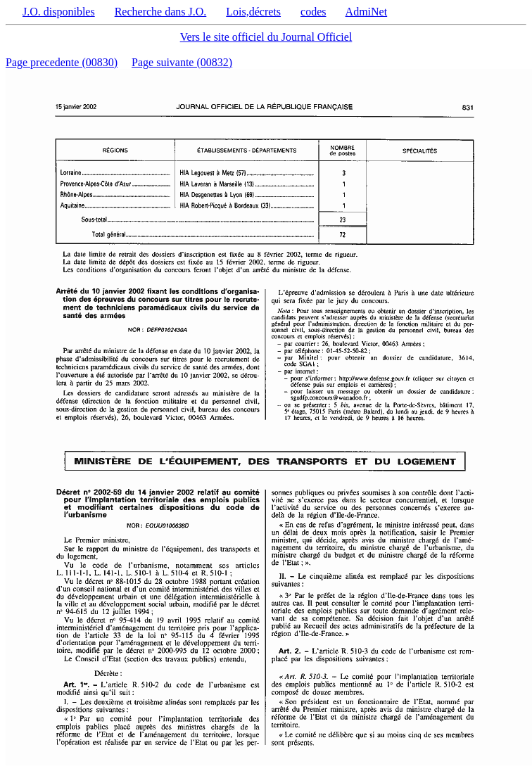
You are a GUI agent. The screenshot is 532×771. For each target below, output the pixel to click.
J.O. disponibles (59, 12)
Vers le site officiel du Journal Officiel (266, 37)
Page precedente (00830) (62, 62)
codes (313, 12)
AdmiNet (367, 12)
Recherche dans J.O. (161, 12)
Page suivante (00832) (182, 62)
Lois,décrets (253, 12)
